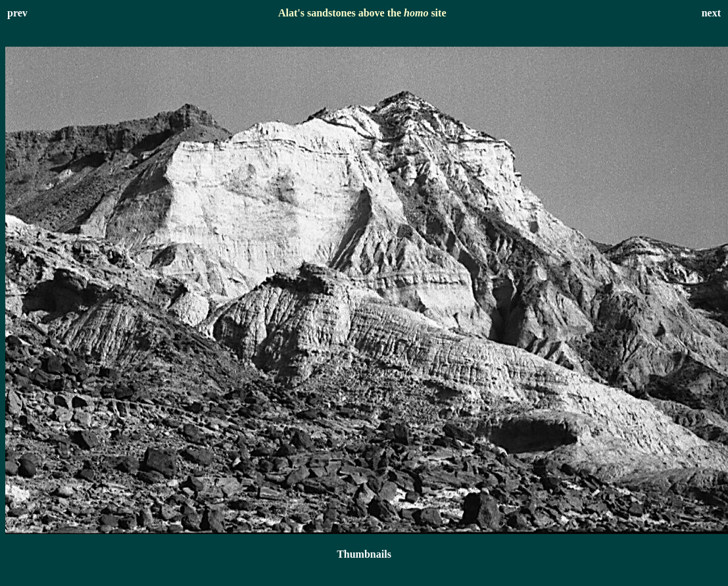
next (711, 13)
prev (17, 13)
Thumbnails (364, 554)
